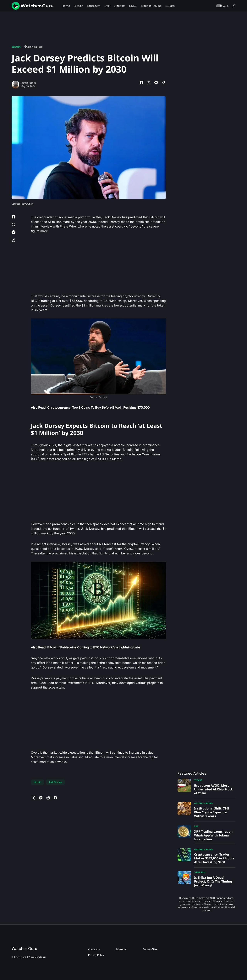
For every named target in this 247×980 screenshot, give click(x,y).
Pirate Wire (68, 226)
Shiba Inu (200, 872)
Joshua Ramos (28, 83)
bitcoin (38, 782)
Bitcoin (16, 47)
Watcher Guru (24, 949)
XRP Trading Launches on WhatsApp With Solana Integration (213, 835)
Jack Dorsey (55, 782)
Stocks (198, 780)
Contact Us (94, 949)
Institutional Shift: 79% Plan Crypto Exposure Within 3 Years (212, 812)
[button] (222, 6)
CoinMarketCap (115, 301)
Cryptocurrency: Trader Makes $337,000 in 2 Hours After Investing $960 (214, 858)
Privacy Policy (96, 955)
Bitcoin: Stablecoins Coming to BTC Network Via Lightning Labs (94, 647)
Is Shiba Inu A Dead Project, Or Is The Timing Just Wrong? (213, 881)
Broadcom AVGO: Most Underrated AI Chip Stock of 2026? (214, 789)
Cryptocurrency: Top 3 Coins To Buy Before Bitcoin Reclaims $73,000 (98, 407)
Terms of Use (150, 949)
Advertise (121, 949)
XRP (196, 826)
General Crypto (203, 803)
